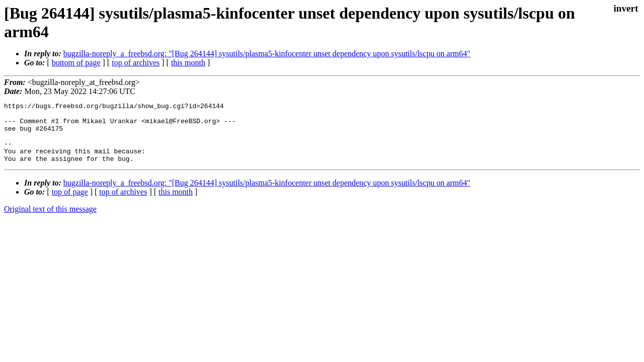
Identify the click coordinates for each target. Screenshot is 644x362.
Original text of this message (50, 221)
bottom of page (76, 63)
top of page (70, 204)
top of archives (136, 63)
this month (188, 63)
